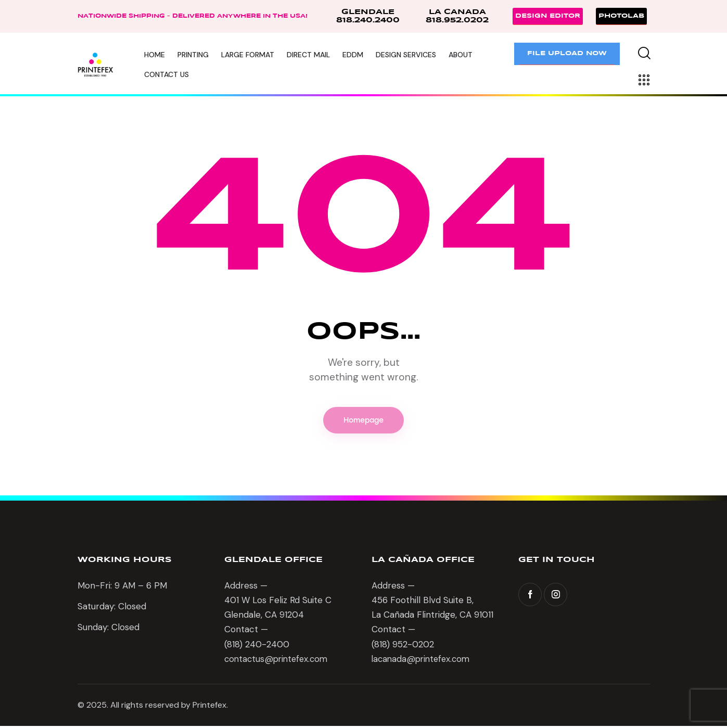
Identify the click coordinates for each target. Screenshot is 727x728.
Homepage (363, 421)
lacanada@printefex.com (423, 661)
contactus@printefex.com (278, 661)
